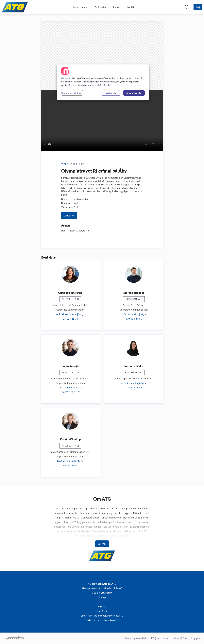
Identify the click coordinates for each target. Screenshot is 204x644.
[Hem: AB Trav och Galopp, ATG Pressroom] (15, 7)
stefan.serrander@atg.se (134, 314)
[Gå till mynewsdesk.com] (15, 638)
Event (116, 7)
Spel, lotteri (84, 231)
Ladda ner (69, 215)
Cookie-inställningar (72, 93)
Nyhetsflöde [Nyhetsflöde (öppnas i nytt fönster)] (180, 638)
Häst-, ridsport (69, 231)
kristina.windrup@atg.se (70, 461)
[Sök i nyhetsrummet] (187, 7)
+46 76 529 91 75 (70, 392)
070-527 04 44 (134, 388)
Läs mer (102, 544)
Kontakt (131, 7)
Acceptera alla (134, 93)
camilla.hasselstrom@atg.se (70, 314)
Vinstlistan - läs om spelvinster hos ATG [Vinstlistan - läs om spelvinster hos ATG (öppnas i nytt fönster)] (102, 616)
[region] (103, 82)
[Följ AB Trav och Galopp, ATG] (198, 7)
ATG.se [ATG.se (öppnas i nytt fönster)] (102, 606)
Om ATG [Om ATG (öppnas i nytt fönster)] (102, 611)
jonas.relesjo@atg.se (70, 388)
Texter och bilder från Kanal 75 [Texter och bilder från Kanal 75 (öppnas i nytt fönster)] (102, 620)
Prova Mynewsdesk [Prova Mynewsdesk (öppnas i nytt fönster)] (136, 638)
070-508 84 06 (134, 319)
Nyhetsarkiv (80, 7)
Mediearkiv (100, 7)
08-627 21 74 (70, 319)
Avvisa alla (111, 93)
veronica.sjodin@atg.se (134, 383)
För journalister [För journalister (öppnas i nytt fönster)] (160, 638)
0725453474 (70, 465)
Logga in (196, 638)
